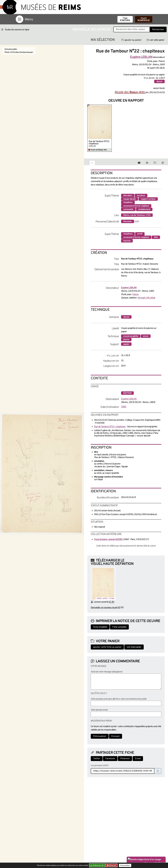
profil (140, 234)
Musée (144, 19)
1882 (124, 407)
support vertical (148, 199)
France (135, 294)
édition (127, 393)
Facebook (110, 759)
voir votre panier (155, 40)
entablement (144, 209)
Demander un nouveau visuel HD (106, 608)
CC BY (112, 602)
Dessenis (128, 222)
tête (156, 237)
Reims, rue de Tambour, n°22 (137, 215)
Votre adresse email (99, 710)
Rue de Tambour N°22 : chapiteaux (99, 143)
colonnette (128, 209)
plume (126, 340)
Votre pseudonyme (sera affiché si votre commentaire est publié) (119, 699)
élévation (128, 196)
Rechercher (158, 30)
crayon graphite (131, 336)
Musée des (130, 92)
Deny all (112, 865)
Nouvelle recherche (92, 30)
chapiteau (128, 202)
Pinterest (125, 759)
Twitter (97, 759)
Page (125, 19)
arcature (141, 196)
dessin (159, 82)
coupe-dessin (130, 199)
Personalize (125, 865)
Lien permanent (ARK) (100, 766)
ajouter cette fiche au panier (107, 647)
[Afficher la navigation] (20, 19)
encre (146, 336)
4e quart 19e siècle (147, 298)
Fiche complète (119, 627)
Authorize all (97, 865)
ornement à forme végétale (136, 206)
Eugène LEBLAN (129, 399)
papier (126, 344)
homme (127, 241)
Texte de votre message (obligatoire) (106, 672)
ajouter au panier (131, 40)
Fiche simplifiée (100, 627)
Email (138, 759)
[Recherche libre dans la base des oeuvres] (132, 29)
